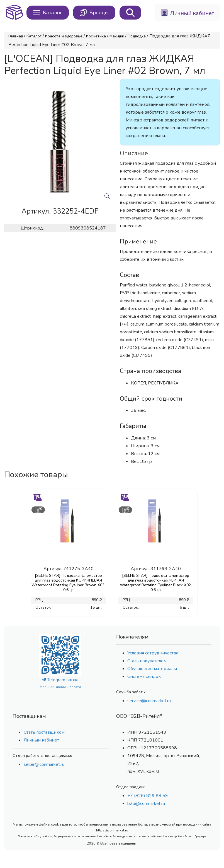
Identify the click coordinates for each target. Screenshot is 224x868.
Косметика (96, 36)
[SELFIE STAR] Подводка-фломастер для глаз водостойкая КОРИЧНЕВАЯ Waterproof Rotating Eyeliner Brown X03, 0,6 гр (68, 583)
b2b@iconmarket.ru (146, 804)
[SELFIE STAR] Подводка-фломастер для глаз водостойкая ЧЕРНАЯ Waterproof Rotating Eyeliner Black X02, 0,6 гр (156, 583)
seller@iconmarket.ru (44, 764)
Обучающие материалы (152, 669)
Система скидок (144, 676)
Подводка (137, 36)
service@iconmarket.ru (149, 701)
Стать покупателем (147, 661)
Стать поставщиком (44, 732)
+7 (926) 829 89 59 (148, 796)
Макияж (117, 36)
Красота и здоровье (64, 36)
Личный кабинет (41, 740)
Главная (16, 36)
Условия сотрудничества (153, 653)
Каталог (34, 36)
